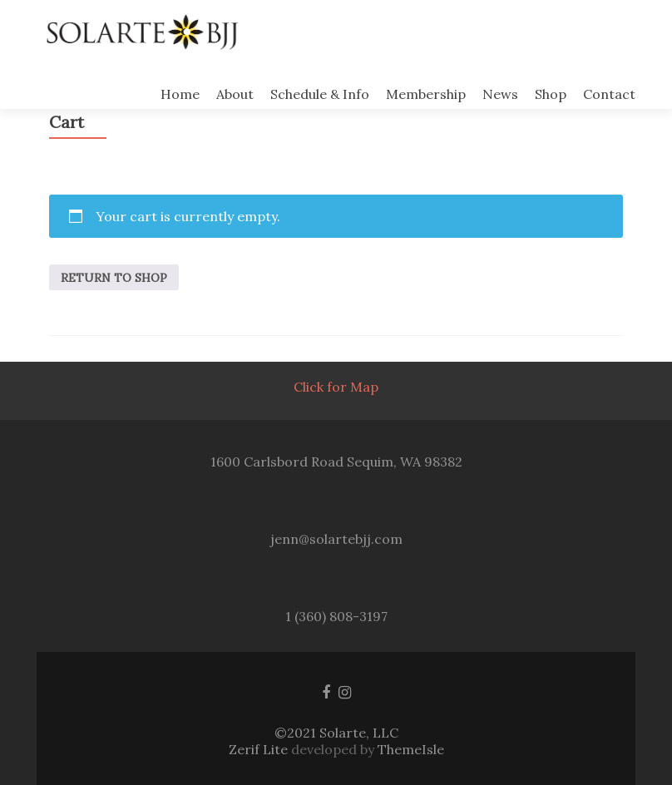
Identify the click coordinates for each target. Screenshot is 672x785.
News (500, 94)
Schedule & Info (320, 94)
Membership (426, 94)
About (235, 94)
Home (180, 94)
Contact (609, 94)
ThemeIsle (411, 749)
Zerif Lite (260, 749)
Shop (551, 94)
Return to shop (114, 278)
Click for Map (336, 387)
